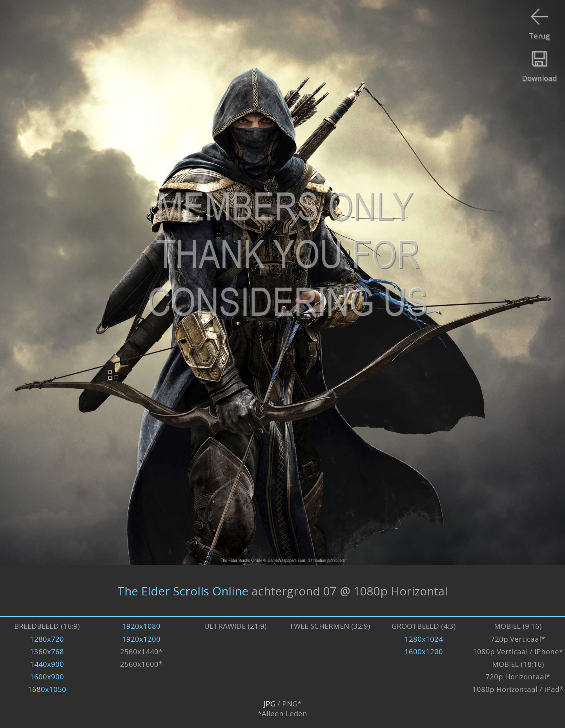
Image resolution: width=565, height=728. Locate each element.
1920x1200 (141, 639)
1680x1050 (47, 689)
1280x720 (47, 639)
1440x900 (47, 664)
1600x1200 (424, 651)
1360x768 (47, 651)
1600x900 (47, 676)
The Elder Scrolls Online (183, 591)
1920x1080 (141, 626)
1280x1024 (424, 639)
